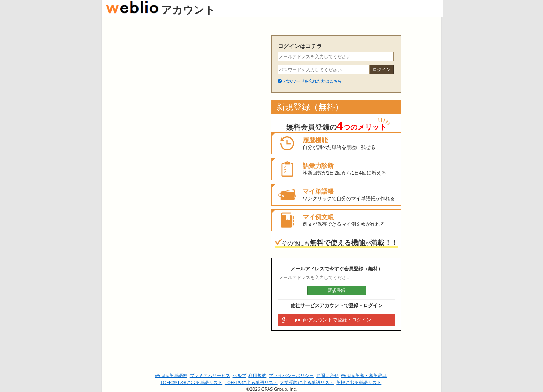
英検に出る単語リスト (359, 382)
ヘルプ (239, 375)
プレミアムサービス (210, 375)
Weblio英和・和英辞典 (364, 375)
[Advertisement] (185, 139)
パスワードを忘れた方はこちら (313, 81)
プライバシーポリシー (291, 375)
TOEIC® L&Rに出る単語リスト (191, 382)
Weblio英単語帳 (171, 375)
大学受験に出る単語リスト (307, 382)
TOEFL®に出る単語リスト (251, 382)
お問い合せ (327, 375)
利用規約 (257, 375)
